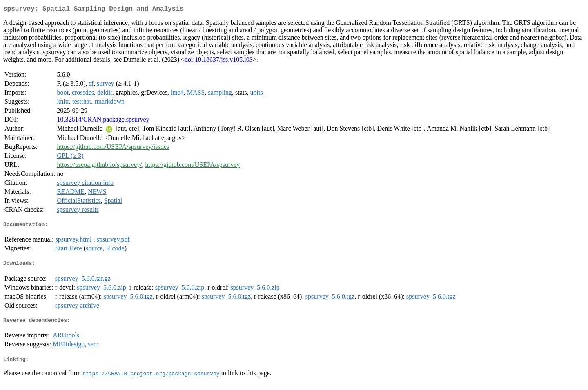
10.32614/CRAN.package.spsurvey (103, 121)
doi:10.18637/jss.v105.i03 (219, 61)
